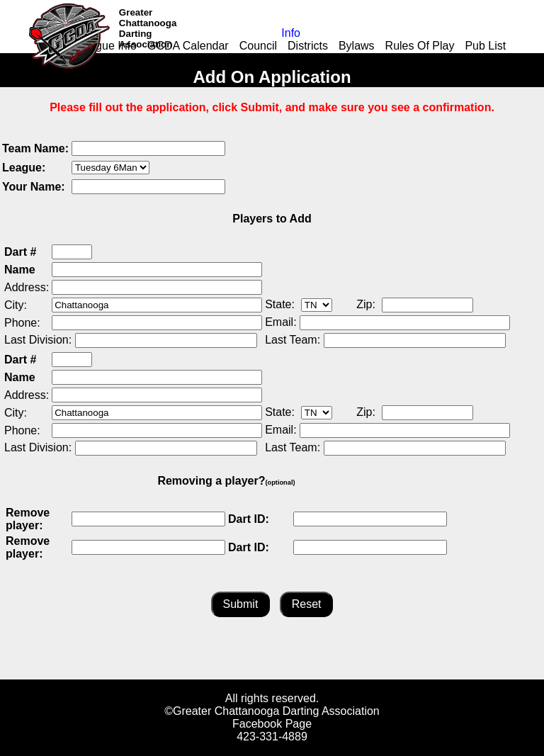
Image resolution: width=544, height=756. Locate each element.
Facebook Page (272, 724)
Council (258, 46)
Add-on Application (160, 58)
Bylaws (357, 46)
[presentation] (336, 168)
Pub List (485, 46)
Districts (308, 46)
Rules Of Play (420, 46)
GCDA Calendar (188, 46)
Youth (324, 58)
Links (231, 58)
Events (367, 58)
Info (291, 33)
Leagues (277, 58)
